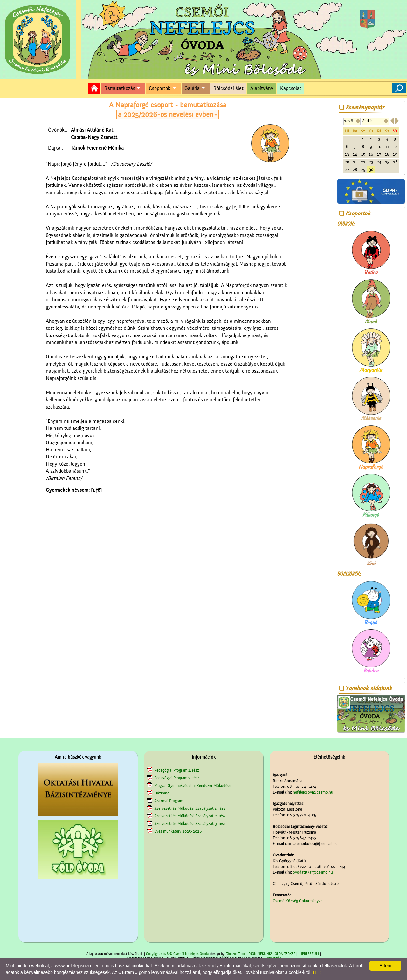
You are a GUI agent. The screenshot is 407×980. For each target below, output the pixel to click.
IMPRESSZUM (309, 954)
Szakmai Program (169, 801)
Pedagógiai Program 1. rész (177, 770)
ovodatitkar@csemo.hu (313, 872)
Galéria (192, 88)
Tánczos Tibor (235, 954)
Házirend (162, 793)
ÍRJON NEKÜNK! (260, 954)
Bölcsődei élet (228, 88)
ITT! (317, 972)
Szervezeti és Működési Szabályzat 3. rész (190, 824)
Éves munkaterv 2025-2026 (178, 831)
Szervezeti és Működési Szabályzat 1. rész (190, 808)
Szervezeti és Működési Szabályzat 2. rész (190, 816)
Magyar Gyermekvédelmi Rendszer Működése (193, 785)
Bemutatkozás (120, 88)
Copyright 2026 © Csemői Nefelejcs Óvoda (177, 954)
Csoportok (160, 88)
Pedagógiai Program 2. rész (177, 778)
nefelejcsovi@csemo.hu (313, 792)
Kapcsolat (291, 88)
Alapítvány (262, 88)
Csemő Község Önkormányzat (298, 901)
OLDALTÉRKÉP (285, 954)
